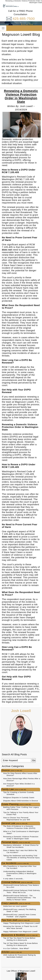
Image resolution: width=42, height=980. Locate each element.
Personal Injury (16, 842)
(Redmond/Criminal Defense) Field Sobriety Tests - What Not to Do (22, 891)
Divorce (12, 770)
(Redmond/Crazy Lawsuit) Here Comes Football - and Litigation (20, 916)
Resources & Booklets (20, 935)
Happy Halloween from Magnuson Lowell (20, 931)
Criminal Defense (17, 882)
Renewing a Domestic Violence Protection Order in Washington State (21, 838)
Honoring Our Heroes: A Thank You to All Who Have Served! (20, 927)
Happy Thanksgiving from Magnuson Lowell (22, 923)
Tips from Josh (16, 920)
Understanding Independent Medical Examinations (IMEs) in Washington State (20, 873)
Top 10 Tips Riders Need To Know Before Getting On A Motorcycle (20, 944)
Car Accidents (15, 863)
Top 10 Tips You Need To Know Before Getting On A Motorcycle (19, 939)
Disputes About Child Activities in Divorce (21, 801)
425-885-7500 (24, 19)
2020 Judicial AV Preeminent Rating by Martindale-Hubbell (20, 956)
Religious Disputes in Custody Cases (19, 797)
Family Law (14, 789)
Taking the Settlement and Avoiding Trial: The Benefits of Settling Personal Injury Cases (21, 858)
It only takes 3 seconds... (14, 879)
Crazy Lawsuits (16, 903)
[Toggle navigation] (3, 28)
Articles (12, 952)
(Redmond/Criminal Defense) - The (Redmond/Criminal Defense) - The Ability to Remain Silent (20, 898)
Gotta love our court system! (15, 906)
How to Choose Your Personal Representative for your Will (17, 819)
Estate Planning (16, 804)
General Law (15, 823)
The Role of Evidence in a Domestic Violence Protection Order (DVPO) (19, 827)
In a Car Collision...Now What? (16, 948)
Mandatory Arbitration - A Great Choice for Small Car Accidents (21, 846)
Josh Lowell (21, 711)
